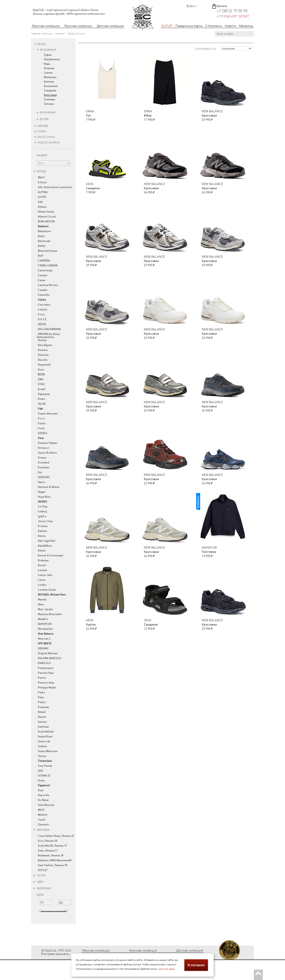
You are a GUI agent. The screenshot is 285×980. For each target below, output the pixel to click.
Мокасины (50, 77)
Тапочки (49, 104)
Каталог (60, 34)
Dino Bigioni (45, 345)
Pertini (42, 678)
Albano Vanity (46, 212)
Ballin (41, 236)
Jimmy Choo (45, 521)
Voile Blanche (46, 805)
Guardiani (44, 467)
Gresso (42, 458)
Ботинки (49, 68)
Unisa (41, 781)
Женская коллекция (46, 26)
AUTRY (42, 197)
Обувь (42, 44)
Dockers (43, 350)
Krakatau (43, 560)
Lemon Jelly (45, 575)
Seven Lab (44, 741)
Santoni (42, 722)
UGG (41, 771)
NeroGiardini (45, 629)
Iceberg (42, 511)
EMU (41, 379)
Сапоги (48, 73)
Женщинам (48, 50)
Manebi (42, 600)
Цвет (39, 882)
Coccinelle (44, 305)
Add (40, 202)
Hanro (41, 482)
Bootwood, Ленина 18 (51, 855)
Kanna (42, 536)
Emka (41, 399)
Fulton (42, 423)
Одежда (43, 126)
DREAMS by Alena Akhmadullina (48, 336)
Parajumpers (46, 668)
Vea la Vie (44, 795)
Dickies (42, 340)
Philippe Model (47, 688)
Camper (43, 275)
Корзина (222, 6)
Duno (41, 370)
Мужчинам (48, 113)
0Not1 (41, 177)
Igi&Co (42, 516)
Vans (41, 790)
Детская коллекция (110, 26)
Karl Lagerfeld (47, 541)
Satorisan (43, 727)
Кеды (47, 64)
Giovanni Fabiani (48, 443)
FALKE (42, 404)
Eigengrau (44, 394)
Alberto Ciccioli (47, 217)
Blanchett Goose (48, 251)
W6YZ (41, 810)
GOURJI (43, 433)
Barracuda (44, 241)
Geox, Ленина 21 (48, 851)
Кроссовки (50, 95)
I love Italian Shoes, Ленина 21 (56, 836)
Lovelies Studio (47, 590)
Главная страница (42, 34)
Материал (42, 888)
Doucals (43, 360)
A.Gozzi (42, 182)
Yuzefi (42, 820)
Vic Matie (43, 800)
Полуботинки (52, 59)
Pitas (41, 697)
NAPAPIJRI (45, 624)
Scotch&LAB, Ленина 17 (52, 846)
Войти (190, 6)
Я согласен (196, 965)
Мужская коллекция (78, 26)
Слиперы (50, 99)
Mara (41, 604)
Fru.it (41, 419)
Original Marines (48, 653)
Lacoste (42, 570)
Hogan (42, 492)
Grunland (44, 463)
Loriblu (42, 585)
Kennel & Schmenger (51, 555)
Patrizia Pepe (46, 673)
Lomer (42, 580)
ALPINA (43, 192)
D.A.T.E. (42, 319)
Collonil (43, 310)
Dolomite (43, 355)
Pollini (42, 702)
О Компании (214, 26)
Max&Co (43, 619)
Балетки (49, 82)
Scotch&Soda (46, 732)
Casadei (43, 290)
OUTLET (167, 26)
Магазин (41, 830)
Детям (44, 119)
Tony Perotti (45, 766)
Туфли (48, 55)
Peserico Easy (46, 683)
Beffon (42, 246)
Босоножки (51, 86)
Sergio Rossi (45, 737)
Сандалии (50, 91)
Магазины (246, 26)
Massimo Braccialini (50, 614)
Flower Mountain (48, 414)
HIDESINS (44, 477)
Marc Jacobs (45, 609)
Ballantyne (44, 231)
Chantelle (44, 295)
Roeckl (42, 717)
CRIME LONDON (48, 266)
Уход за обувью (48, 143)
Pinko (41, 692)
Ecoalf (42, 389)
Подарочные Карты (189, 26)
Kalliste (42, 531)
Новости (230, 26)
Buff (40, 256)
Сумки (42, 131)
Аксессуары (46, 137)
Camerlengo (45, 270)
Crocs (41, 314)
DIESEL (42, 324)
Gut (40, 472)
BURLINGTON (46, 221)
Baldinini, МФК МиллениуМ (55, 860)
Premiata (43, 707)
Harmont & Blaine (49, 487)
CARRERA (44, 261)
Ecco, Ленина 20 (48, 841)
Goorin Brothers (47, 453)
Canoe (42, 280)
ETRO (41, 384)
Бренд (40, 171)
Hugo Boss (44, 497)
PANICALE (44, 663)
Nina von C (44, 639)
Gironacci (43, 448)
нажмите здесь (167, 969)
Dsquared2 (44, 365)
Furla (41, 428)
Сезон (39, 875)
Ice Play (43, 507)
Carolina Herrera (48, 285)
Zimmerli (43, 825)
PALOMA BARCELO (50, 658)
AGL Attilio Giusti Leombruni (55, 187)
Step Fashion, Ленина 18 (52, 865)
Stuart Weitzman (48, 751)
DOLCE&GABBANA (49, 329)
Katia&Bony (45, 546)
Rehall (42, 712)
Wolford (43, 815)
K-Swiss (43, 526)
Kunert (42, 565)
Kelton (42, 551)
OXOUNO (43, 648)
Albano (42, 207)
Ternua (42, 756)
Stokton (42, 746)
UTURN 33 (44, 776)
